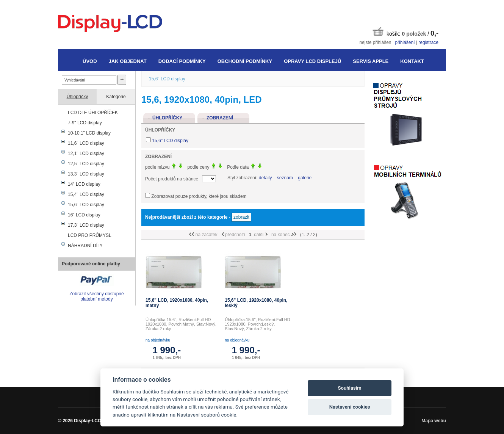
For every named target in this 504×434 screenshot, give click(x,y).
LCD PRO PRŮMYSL (90, 235)
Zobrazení (220, 118)
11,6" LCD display (86, 143)
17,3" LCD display (86, 225)
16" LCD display (84, 215)
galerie (305, 178)
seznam (285, 178)
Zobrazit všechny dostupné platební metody (96, 296)
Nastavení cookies (350, 407)
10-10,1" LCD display (89, 133)
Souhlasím (350, 388)
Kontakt (412, 61)
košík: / (405, 32)
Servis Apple (371, 61)
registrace (428, 42)
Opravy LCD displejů (312, 61)
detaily (265, 178)
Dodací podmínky (182, 61)
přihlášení (405, 42)
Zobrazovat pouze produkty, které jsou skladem (199, 196)
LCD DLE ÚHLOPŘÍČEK (93, 113)
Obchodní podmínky (245, 61)
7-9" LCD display (85, 123)
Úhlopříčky (77, 97)
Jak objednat (128, 61)
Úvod (90, 61)
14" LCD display (84, 184)
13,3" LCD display (86, 174)
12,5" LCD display (86, 164)
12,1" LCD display (86, 154)
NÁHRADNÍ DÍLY (85, 246)
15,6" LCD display (86, 205)
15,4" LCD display (86, 194)
